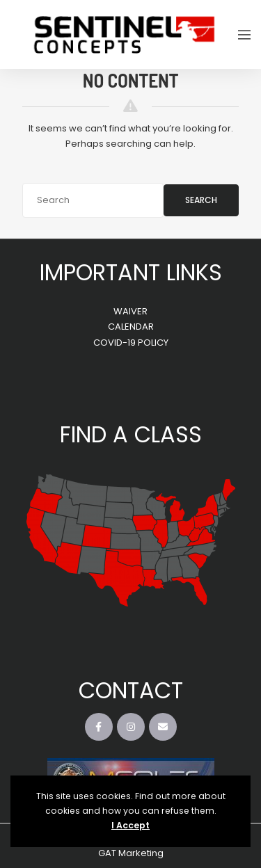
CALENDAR (131, 327)
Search (201, 200)
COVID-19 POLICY (131, 343)
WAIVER (130, 311)
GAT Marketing (131, 853)
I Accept (130, 825)
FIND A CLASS (131, 434)
